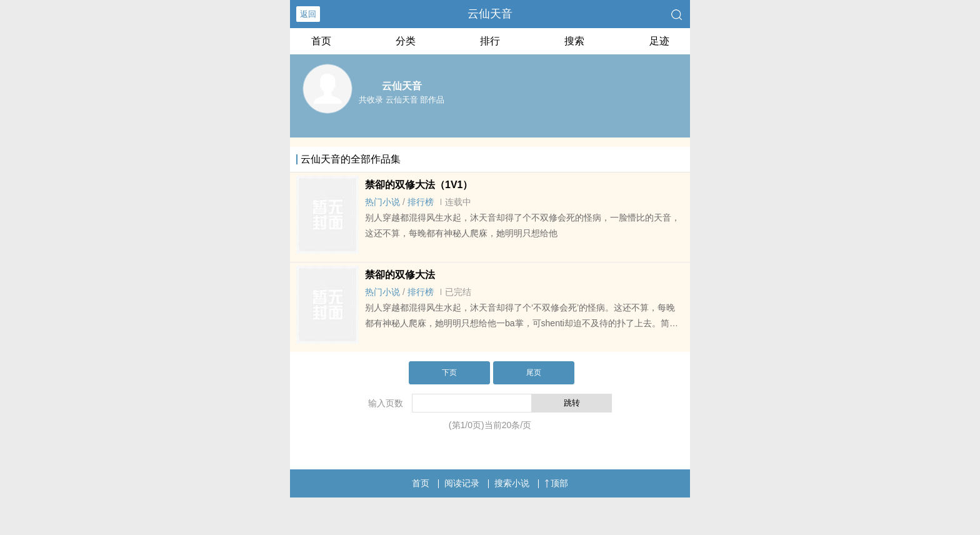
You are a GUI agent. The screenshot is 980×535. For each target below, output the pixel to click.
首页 (321, 41)
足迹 (659, 41)
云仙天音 (490, 14)
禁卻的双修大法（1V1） (419, 185)
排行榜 (421, 202)
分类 (406, 41)
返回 (308, 14)
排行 (490, 41)
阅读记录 (462, 483)
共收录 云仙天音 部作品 (402, 100)
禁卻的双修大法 (400, 275)
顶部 (556, 483)
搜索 (574, 41)
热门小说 (382, 202)
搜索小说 (512, 483)
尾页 (534, 372)
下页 (449, 372)
